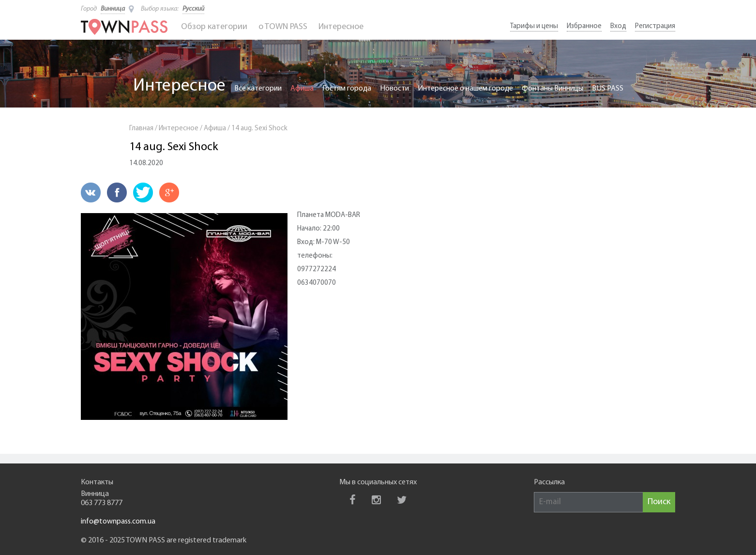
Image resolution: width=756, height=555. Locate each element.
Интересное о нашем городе (465, 89)
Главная (141, 129)
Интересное (341, 27)
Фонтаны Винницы (552, 89)
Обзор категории (214, 27)
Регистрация (655, 26)
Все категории (258, 89)
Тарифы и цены (534, 26)
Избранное (584, 26)
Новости (394, 89)
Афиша (302, 89)
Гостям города (347, 89)
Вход (618, 26)
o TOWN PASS (283, 27)
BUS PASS (608, 89)
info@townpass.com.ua (118, 522)
